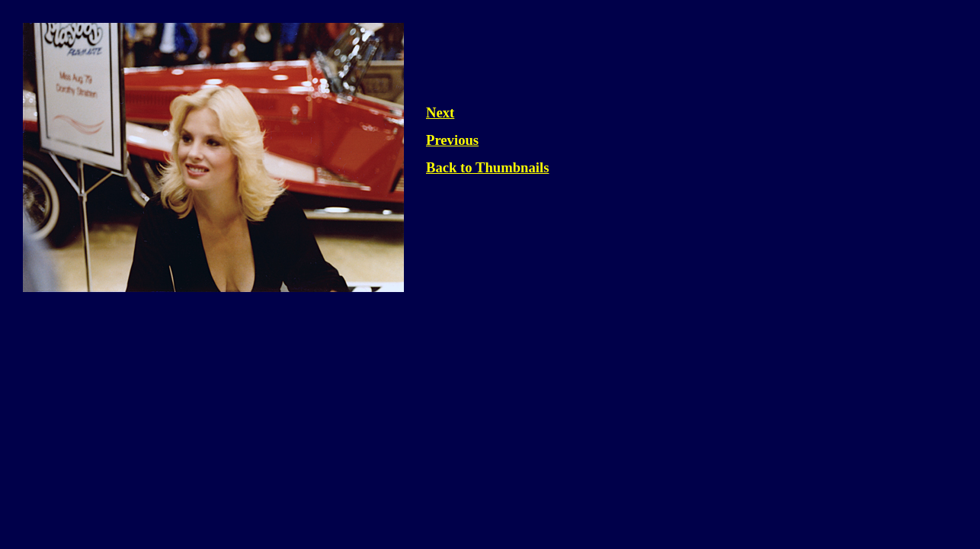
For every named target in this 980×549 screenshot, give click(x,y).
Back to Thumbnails (487, 167)
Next (440, 112)
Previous (452, 140)
